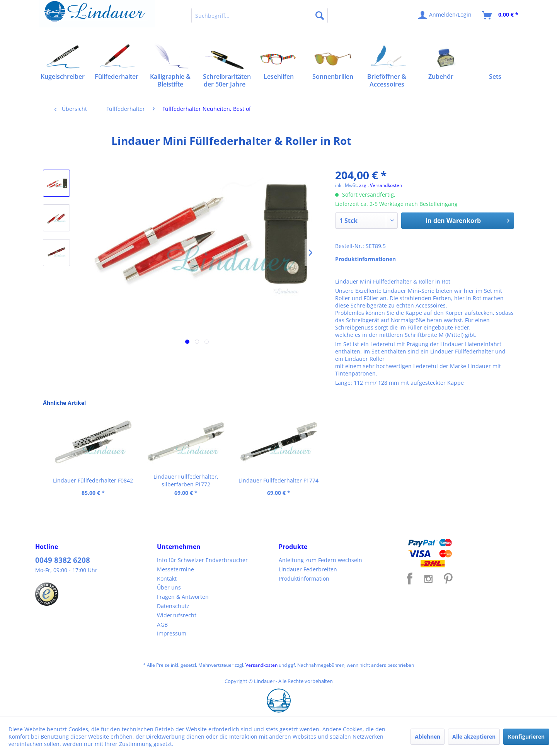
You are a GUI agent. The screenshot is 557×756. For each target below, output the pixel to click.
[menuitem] (260, 15)
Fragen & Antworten (183, 597)
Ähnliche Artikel (64, 403)
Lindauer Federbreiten (308, 569)
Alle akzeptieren (474, 736)
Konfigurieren (526, 736)
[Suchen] (320, 15)
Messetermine (175, 569)
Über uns (169, 587)
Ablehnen (428, 736)
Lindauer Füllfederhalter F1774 (278, 480)
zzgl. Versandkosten (381, 185)
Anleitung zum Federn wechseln (320, 560)
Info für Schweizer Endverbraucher (202, 560)
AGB (162, 624)
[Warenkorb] (501, 15)
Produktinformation (304, 578)
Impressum (172, 633)
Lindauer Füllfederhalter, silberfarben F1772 (186, 480)
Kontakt (167, 578)
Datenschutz (173, 606)
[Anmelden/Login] (445, 15)
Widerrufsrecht (177, 615)
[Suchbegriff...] (260, 15)
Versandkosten (261, 665)
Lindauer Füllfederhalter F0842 (93, 480)
